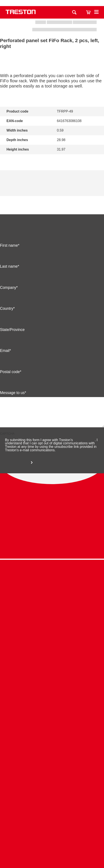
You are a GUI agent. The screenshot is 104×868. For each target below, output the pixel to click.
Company (8, 288)
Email (5, 351)
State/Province (12, 330)
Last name (9, 267)
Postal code (10, 372)
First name (9, 246)
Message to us (12, 393)
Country (7, 309)
